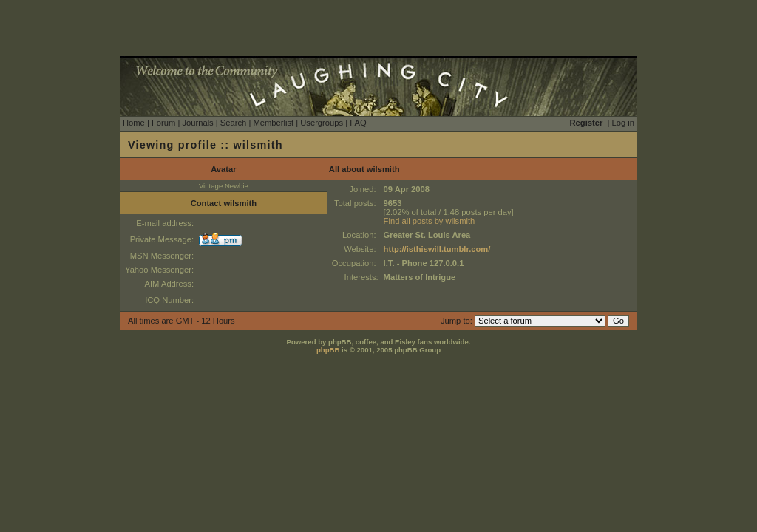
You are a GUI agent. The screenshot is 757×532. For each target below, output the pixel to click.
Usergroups (322, 123)
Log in (623, 123)
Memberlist (273, 123)
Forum (163, 123)
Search (233, 123)
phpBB (328, 350)
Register (587, 123)
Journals (197, 123)
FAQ (358, 123)
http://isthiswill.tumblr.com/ (437, 249)
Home (134, 123)
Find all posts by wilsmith (430, 221)
